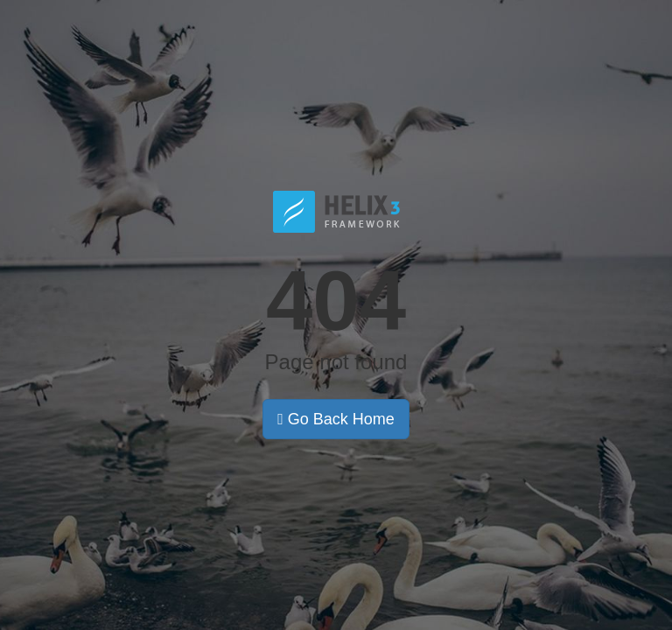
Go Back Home (336, 419)
